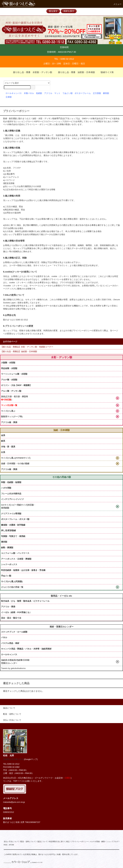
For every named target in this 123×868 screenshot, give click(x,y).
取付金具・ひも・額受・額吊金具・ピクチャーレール (25, 601)
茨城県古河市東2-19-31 (13, 759)
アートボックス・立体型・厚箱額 (16, 559)
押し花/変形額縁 (8, 530)
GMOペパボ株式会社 (91, 119)
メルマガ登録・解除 (97, 841)
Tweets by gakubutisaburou (13, 668)
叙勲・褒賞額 (7, 548)
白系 (3, 452)
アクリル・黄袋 (8, 607)
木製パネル (29, 93)
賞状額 (4, 542)
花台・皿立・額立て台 (11, 618)
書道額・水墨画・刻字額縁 (13, 525)
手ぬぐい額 (6, 576)
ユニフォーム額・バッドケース (15, 553)
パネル (4, 637)
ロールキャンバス (14, 93)
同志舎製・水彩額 (9, 368)
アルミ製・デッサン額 (11, 391)
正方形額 (97, 93)
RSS (6, 845)
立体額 (9, 97)
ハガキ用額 (6, 488)
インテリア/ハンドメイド (12, 499)
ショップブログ (112, 841)
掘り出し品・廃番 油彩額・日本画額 (75, 72)
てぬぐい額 (68, 93)
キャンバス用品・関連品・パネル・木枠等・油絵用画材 (26, 649)
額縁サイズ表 (105, 72)
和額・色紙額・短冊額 (11, 482)
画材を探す (69, 11)
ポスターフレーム (83, 93)
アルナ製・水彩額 (9, 380)
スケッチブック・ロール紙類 (14, 632)
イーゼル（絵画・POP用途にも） (16, 612)
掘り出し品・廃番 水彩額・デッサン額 (31, 72)
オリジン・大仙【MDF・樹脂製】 (16, 385)
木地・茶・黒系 (8, 447)
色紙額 (39, 93)
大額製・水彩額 (8, 363)
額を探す (53, 11)
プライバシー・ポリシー (36, 124)
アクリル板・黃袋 (9, 422)
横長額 (106, 93)
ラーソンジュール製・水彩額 (14, 374)
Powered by (23, 863)
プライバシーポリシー (80, 841)
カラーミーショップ (55, 122)
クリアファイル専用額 (11, 514)
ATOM (11, 845)
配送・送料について (28, 841)
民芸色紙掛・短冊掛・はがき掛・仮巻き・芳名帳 (23, 570)
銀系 (3, 441)
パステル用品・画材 (10, 643)
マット (57, 93)
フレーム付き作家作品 (11, 494)
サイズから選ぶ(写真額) (12, 581)
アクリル (48, 93)
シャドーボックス (9, 564)
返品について (42, 841)
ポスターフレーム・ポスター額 (15, 519)
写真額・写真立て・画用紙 (13, 536)
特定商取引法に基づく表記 (59, 841)
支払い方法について (11, 841)
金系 (3, 435)
